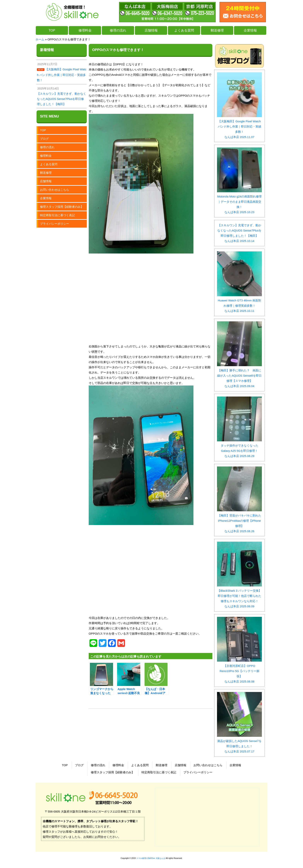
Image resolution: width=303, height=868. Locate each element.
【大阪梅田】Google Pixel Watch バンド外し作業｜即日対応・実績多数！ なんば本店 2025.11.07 (239, 126)
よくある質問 (184, 30)
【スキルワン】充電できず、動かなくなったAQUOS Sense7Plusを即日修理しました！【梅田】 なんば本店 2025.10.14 (239, 233)
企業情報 (250, 30)
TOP (52, 30)
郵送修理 (217, 30)
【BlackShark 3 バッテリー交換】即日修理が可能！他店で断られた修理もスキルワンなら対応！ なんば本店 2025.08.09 (239, 596)
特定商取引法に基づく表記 (57, 215)
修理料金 (85, 30)
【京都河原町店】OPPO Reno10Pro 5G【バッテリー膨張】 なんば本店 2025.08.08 (239, 671)
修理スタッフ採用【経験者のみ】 (62, 207)
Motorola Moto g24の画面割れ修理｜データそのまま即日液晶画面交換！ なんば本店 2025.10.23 (239, 202)
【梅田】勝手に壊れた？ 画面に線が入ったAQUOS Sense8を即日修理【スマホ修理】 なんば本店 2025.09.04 (239, 376)
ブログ (44, 139)
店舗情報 (151, 30)
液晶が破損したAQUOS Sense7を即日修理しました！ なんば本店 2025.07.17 (239, 744)
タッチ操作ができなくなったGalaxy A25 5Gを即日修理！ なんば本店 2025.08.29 (239, 448)
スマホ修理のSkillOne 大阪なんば (151, 858)
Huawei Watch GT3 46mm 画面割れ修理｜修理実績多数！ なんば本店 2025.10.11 (239, 303)
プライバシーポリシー (54, 224)
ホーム (40, 39)
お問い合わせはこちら (54, 190)
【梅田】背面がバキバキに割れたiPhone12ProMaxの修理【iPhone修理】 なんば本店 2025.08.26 (239, 521)
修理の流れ (118, 30)
